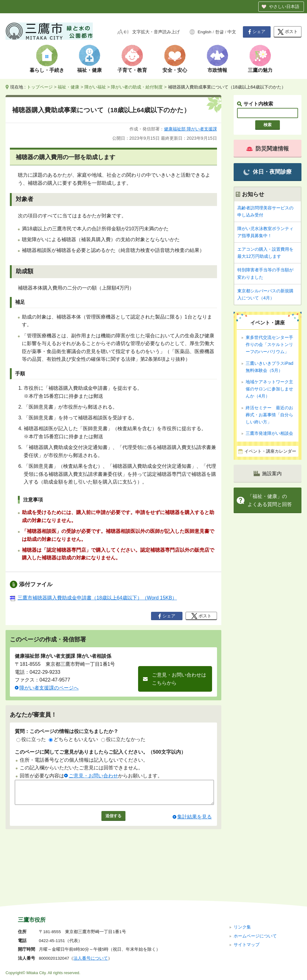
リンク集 (242, 886)
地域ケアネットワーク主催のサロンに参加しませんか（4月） (269, 389)
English (205, 32)
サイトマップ (247, 903)
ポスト (288, 32)
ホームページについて (255, 894)
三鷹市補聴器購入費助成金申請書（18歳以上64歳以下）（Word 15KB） (93, 598)
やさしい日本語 (284, 6)
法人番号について (91, 917)
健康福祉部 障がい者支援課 (190, 129)
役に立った (31, 739)
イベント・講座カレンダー (270, 451)
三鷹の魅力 (260, 70)
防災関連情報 (268, 149)
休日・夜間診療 (267, 172)
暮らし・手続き (47, 70)
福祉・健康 (89, 70)
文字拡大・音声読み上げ (156, 32)
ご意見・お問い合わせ (93, 776)
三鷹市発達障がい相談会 (269, 433)
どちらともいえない (73, 739)
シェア (257, 32)
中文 (232, 32)
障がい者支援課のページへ (49, 688)
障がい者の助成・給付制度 (137, 87)
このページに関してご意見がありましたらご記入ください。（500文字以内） (100, 752)
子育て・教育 (132, 70)
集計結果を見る (194, 821)
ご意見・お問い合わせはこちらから (179, 679)
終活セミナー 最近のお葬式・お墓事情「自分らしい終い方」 (269, 415)
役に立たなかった (123, 739)
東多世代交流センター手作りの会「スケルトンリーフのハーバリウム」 (269, 344)
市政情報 (217, 70)
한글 (219, 32)
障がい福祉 (95, 87)
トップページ (40, 87)
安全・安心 (175, 70)
